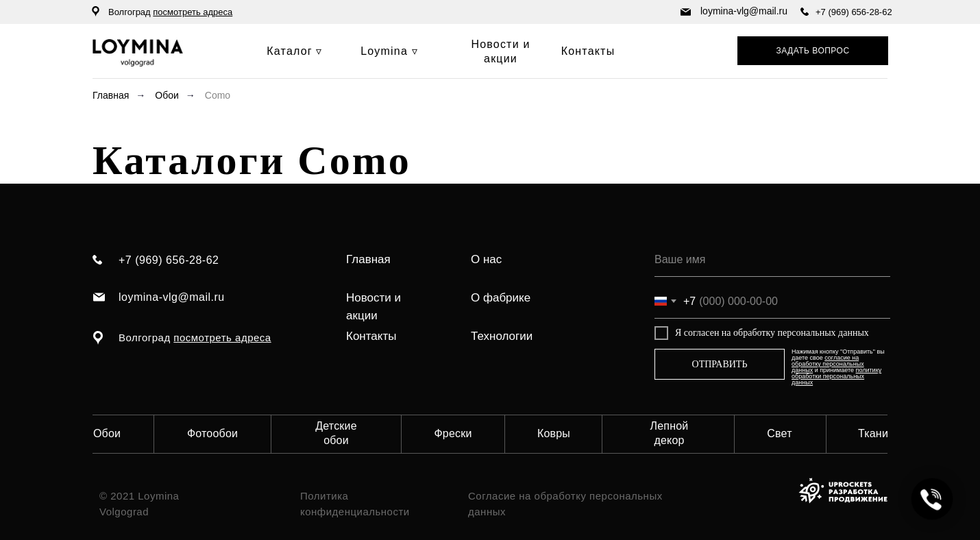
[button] (813, 51)
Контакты (371, 336)
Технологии (502, 336)
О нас (486, 259)
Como (218, 95)
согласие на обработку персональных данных (828, 364)
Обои (167, 95)
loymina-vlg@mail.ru (744, 11)
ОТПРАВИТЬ (720, 364)
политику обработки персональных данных (836, 376)
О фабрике (501, 298)
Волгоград (170, 12)
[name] (772, 260)
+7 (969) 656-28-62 (854, 12)
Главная (111, 95)
